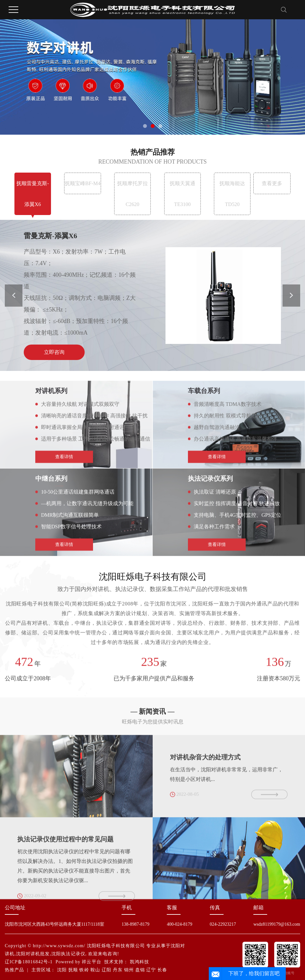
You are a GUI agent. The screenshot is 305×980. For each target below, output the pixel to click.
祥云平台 (91, 962)
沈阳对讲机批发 (33, 954)
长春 (162, 970)
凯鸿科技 (140, 962)
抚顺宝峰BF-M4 (83, 183)
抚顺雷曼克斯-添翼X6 (33, 194)
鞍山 (95, 970)
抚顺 (73, 970)
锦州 (129, 970)
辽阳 (106, 970)
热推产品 (14, 970)
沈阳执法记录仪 (68, 954)
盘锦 (140, 970)
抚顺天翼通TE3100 (182, 194)
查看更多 (272, 183)
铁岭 (84, 970)
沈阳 (62, 970)
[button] (145, 126)
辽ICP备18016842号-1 (29, 962)
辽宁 (151, 970)
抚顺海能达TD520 (232, 194)
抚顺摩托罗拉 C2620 (132, 194)
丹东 (118, 970)
